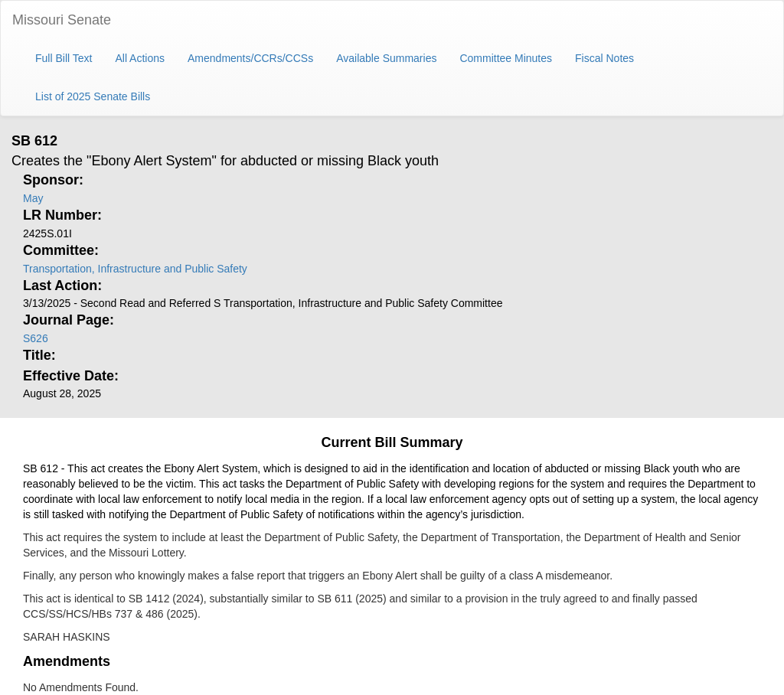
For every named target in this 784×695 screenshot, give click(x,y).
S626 (36, 338)
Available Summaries (386, 58)
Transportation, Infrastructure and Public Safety (135, 269)
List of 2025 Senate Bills (93, 96)
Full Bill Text (64, 58)
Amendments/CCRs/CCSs (250, 58)
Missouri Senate (62, 20)
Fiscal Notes (604, 58)
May (33, 198)
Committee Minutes (506, 58)
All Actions (140, 58)
